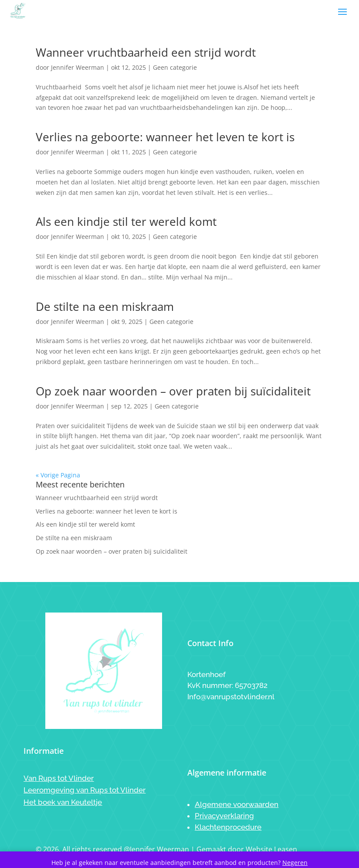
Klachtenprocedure (228, 827)
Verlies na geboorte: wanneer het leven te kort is (165, 137)
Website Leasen (271, 849)
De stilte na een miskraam (105, 306)
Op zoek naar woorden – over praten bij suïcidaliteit (173, 391)
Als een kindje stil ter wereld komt (126, 221)
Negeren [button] (295, 863)
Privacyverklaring (224, 816)
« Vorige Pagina (58, 475)
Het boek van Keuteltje (63, 802)
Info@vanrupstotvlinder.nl (231, 697)
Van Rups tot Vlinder (59, 778)
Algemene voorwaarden (237, 804)
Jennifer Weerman (78, 67)
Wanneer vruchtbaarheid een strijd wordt (146, 52)
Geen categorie (175, 67)
